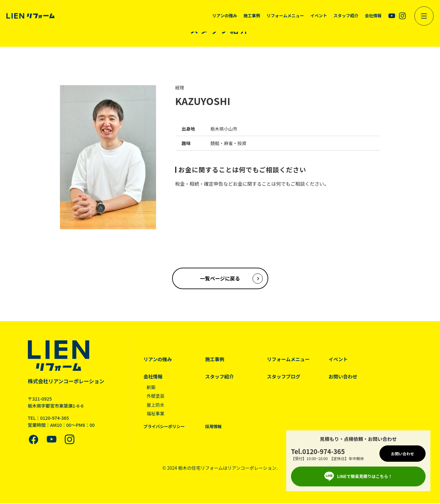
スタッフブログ (284, 377)
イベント (339, 360)
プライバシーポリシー (164, 427)
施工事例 (215, 360)
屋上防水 (156, 405)
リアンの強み (158, 360)
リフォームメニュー (289, 360)
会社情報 (153, 377)
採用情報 (214, 427)
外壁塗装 (156, 396)
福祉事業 (156, 414)
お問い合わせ (344, 377)
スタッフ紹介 (220, 377)
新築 (151, 388)
